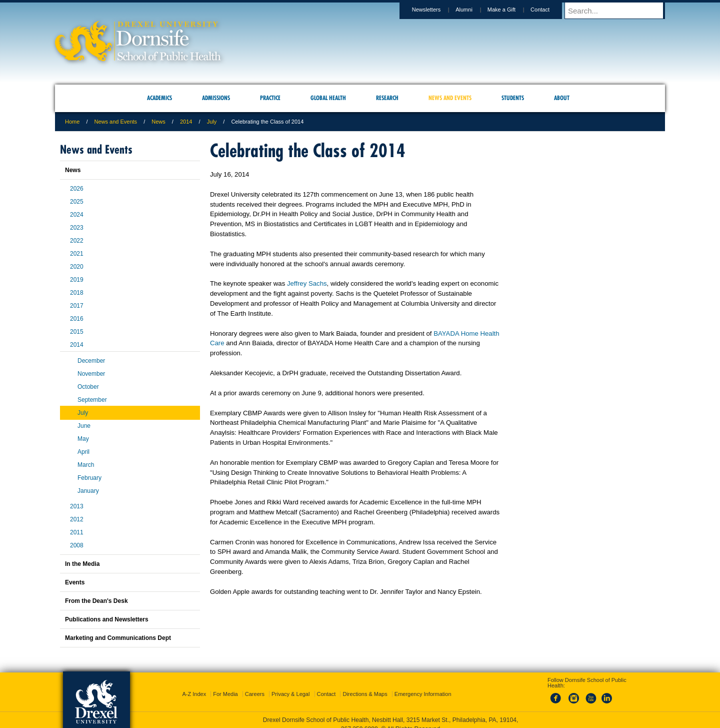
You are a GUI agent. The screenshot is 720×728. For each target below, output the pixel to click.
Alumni (473, 10)
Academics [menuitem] (159, 98)
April (83, 452)
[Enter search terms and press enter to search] (619, 11)
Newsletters (436, 10)
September (92, 400)
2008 (77, 545)
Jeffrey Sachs (307, 283)
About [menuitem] (562, 98)
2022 (77, 241)
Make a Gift (511, 10)
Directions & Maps (365, 685)
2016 (77, 319)
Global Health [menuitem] (328, 98)
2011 (77, 532)
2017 (77, 306)
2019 (77, 280)
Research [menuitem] (387, 98)
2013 (77, 506)
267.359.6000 (359, 720)
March (86, 465)
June (84, 426)
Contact (549, 10)
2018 (77, 293)
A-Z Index (194, 685)
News (158, 122)
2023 (77, 228)
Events (75, 582)
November (91, 374)
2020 (77, 267)
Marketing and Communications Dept (118, 638)
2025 (77, 202)
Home (72, 122)
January (88, 491)
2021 (77, 254)
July (212, 122)
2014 (186, 122)
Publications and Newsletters (107, 619)
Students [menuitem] (513, 98)
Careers (255, 685)
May (83, 439)
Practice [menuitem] (270, 98)
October (88, 387)
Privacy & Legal (290, 685)
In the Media (82, 564)
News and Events (116, 122)
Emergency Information (423, 685)
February (89, 478)
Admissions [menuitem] (216, 98)
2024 (77, 215)
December (91, 361)
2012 (77, 519)
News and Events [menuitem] (450, 98)
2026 (77, 189)
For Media (225, 685)
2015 (77, 332)
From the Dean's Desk (96, 601)
